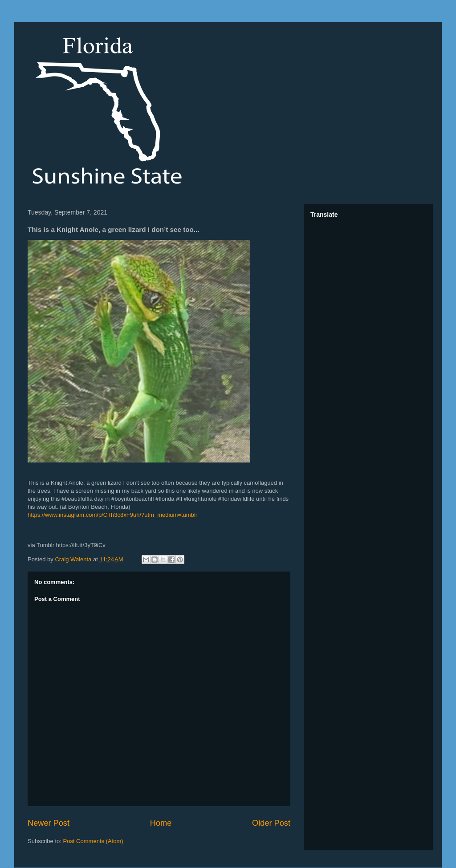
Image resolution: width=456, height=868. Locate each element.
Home (161, 823)
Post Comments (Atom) (93, 841)
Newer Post (49, 823)
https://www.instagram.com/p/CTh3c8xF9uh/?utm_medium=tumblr (112, 515)
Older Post (271, 823)
